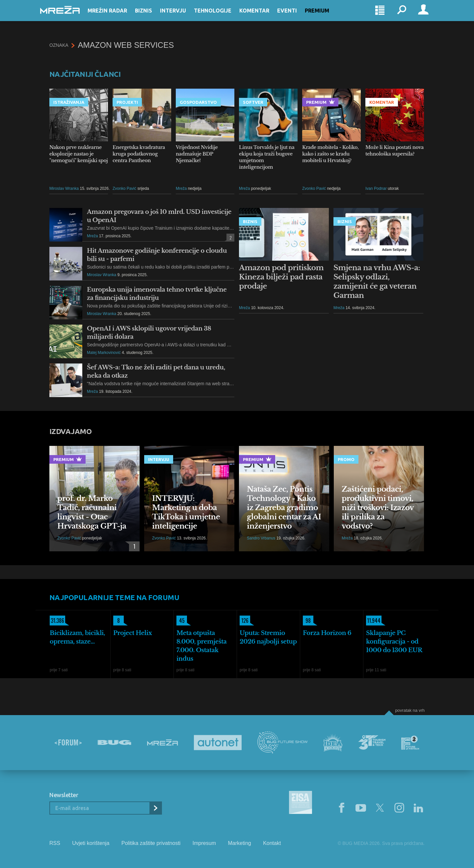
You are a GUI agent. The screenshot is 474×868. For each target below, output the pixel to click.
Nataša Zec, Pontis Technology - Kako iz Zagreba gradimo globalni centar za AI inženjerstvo (284, 508)
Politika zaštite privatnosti (151, 843)
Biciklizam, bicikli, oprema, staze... (77, 637)
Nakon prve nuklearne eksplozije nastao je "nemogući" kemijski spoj (79, 154)
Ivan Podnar (376, 188)
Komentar (263, 17)
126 (244, 621)
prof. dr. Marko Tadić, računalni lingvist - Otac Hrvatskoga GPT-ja (92, 512)
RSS (55, 843)
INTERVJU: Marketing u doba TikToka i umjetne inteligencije (186, 512)
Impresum (204, 843)
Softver (253, 102)
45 (181, 621)
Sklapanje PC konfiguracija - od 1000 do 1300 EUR (394, 642)
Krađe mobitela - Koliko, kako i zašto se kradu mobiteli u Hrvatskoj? (330, 154)
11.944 (373, 621)
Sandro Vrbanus (261, 538)
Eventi (296, 17)
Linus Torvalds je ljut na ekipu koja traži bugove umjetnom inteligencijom (267, 157)
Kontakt (272, 843)
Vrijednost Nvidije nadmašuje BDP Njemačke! (197, 154)
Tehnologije (222, 17)
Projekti (127, 102)
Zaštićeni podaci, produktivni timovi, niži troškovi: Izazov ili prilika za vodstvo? (378, 508)
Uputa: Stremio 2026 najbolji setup (268, 637)
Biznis (153, 17)
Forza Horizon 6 (327, 633)
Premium (326, 17)
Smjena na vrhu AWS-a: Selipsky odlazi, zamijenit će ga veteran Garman (377, 282)
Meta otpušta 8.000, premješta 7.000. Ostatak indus (201, 646)
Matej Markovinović (104, 353)
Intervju (182, 17)
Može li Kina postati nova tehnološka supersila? (395, 151)
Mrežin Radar (117, 17)
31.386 (57, 621)
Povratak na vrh (410, 710)
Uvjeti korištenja (91, 843)
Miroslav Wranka (64, 188)
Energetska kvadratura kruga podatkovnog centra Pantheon (139, 154)
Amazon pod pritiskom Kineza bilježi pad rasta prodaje (281, 277)
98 (307, 621)
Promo (346, 459)
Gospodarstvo (198, 102)
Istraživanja (69, 102)
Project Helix (133, 633)
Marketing (239, 843)
